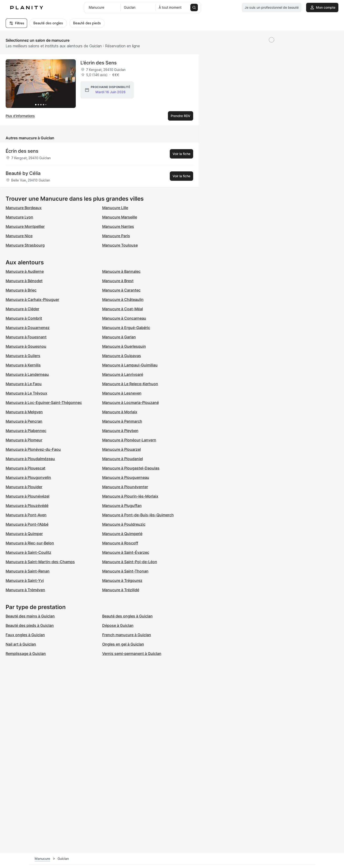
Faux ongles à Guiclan (25, 635)
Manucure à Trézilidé (121, 590)
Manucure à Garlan (119, 337)
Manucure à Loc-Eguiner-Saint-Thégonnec (44, 403)
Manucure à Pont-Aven (26, 515)
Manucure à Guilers (23, 356)
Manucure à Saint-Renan (28, 571)
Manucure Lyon (19, 217)
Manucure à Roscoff (120, 543)
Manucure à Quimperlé (122, 534)
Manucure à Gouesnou (26, 346)
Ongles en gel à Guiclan (123, 644)
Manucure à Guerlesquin (124, 346)
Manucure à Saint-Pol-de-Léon (130, 562)
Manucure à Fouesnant (26, 337)
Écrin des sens (22, 151)
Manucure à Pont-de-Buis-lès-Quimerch (138, 515)
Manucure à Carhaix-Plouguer (32, 299)
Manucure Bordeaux (24, 208)
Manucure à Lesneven (122, 393)
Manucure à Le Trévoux (26, 393)
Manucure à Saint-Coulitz (28, 552)
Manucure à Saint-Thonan (125, 571)
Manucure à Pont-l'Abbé (27, 524)
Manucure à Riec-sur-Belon (30, 543)
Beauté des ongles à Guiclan (127, 616)
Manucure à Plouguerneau (126, 477)
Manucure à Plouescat (25, 468)
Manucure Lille (115, 208)
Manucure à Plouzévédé (27, 506)
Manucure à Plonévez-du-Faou (33, 449)
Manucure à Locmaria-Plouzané (130, 403)
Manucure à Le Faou (24, 384)
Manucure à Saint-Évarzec (126, 552)
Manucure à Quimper (24, 534)
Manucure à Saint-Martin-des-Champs (40, 562)
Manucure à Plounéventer (125, 487)
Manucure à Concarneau (124, 318)
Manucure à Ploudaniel (123, 459)
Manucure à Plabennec (26, 431)
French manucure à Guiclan (127, 635)
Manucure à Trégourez (122, 580)
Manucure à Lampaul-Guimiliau (130, 365)
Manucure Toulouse (120, 245)
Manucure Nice (19, 236)
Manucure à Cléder (22, 309)
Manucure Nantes (118, 226)
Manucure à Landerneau (27, 374)
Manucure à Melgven (24, 412)
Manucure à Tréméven (25, 590)
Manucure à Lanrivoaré (123, 374)
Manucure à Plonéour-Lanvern (129, 440)
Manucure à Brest (118, 281)
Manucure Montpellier (25, 226)
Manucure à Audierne (25, 271)
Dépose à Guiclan (118, 625)
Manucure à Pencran (24, 421)
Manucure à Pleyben (120, 431)
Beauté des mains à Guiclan (30, 616)
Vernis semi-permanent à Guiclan (132, 654)
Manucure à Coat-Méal (123, 309)
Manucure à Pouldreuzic (124, 524)
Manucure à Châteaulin (123, 299)
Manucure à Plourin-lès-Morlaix (130, 496)
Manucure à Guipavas (122, 356)
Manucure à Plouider (24, 487)
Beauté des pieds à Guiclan (30, 625)
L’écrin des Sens (99, 63)
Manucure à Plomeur (24, 440)
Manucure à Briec (21, 290)
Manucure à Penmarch (122, 421)
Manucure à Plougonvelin (28, 477)
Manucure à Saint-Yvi (25, 580)
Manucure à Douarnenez (28, 328)
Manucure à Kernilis (23, 365)
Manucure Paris (116, 236)
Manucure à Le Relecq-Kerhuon (130, 384)
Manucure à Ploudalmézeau (30, 459)
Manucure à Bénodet (24, 281)
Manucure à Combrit (24, 318)
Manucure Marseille (120, 217)
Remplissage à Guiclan (26, 654)
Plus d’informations (20, 116)
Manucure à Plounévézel (27, 496)
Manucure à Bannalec (121, 271)
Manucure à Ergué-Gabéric (126, 328)
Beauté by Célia (23, 173)
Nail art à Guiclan (21, 644)
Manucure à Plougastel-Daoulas (131, 468)
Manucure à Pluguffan (122, 506)
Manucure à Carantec (121, 290)
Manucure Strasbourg (25, 245)
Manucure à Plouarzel (121, 449)
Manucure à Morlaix (120, 412)
